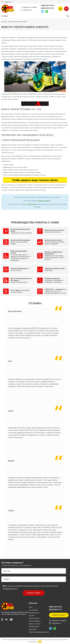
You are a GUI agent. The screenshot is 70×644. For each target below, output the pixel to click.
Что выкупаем (33, 610)
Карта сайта (33, 629)
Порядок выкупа (34, 613)
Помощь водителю (35, 621)
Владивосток (7, 2)
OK (40, 642)
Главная (4, 22)
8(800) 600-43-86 (47, 5)
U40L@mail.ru (27, 10)
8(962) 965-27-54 (47, 8)
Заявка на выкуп (34, 618)
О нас (31, 607)
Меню (6, 16)
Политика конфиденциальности (39, 632)
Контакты (32, 615)
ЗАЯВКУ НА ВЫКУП (44, 201)
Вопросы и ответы (35, 624)
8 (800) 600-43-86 (32, 204)
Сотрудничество (34, 626)
